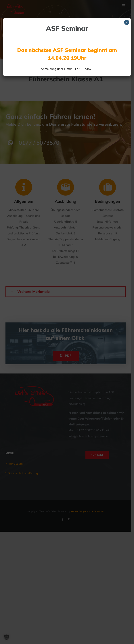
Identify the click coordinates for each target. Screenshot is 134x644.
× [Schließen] (127, 22)
